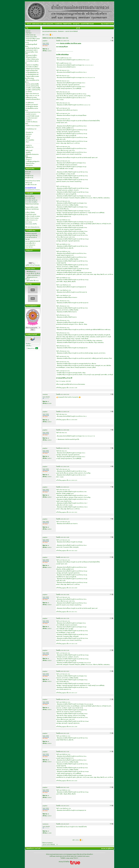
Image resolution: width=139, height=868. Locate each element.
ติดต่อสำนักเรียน (30, 163)
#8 (111, 519)
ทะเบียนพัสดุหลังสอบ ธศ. (32, 74)
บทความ (28, 136)
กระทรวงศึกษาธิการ (30, 243)
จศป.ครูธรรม (29, 165)
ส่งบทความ (29, 145)
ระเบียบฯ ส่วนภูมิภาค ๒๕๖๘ (33, 216)
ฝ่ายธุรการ (29, 160)
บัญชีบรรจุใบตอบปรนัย (32, 71)
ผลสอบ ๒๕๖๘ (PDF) (31, 37)
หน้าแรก (28, 31)
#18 (111, 787)
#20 (111, 824)
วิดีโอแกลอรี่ (29, 151)
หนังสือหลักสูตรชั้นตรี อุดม (33, 48)
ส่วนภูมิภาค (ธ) (29, 178)
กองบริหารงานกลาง (31, 114)
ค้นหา (28, 142)
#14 (111, 671)
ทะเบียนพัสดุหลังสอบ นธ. (32, 73)
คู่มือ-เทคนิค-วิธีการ (32, 281)
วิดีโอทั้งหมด (30, 272)
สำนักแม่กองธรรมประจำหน (33, 112)
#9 (111, 537)
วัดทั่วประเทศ (29, 183)
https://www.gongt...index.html (64, 381)
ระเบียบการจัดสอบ (30, 212)
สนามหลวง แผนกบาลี (31, 234)
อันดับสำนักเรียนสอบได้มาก (33, 99)
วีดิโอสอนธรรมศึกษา (31, 57)
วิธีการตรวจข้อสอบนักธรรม (32, 227)
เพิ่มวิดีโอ (28, 152)
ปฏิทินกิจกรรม (30, 147)
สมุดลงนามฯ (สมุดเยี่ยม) (32, 65)
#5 (111, 448)
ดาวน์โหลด (29, 92)
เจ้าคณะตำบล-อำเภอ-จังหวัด (33, 181)
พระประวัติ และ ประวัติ (32, 273)
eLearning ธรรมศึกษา (32, 55)
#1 (111, 40)
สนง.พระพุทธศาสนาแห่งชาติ (33, 241)
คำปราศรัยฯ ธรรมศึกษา (32, 67)
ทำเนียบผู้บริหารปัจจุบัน (32, 106)
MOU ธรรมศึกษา (30, 196)
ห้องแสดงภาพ (30, 132)
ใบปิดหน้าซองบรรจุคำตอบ (33, 69)
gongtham (45, 41)
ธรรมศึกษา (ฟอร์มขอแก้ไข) (33, 90)
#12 (111, 618)
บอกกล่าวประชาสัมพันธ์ (71, 31)
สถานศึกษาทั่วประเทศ (31, 185)
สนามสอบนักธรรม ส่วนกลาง (33, 190)
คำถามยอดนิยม (30, 140)
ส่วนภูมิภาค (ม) (29, 176)
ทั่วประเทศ (28, 172)
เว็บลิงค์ (28, 138)
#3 (111, 411)
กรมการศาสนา (29, 247)
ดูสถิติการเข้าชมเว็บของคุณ (33, 265)
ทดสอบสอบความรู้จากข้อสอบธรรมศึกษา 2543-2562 (32, 52)
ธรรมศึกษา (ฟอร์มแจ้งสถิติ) (33, 88)
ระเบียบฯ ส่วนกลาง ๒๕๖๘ (32, 218)
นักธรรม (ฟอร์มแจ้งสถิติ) (32, 84)
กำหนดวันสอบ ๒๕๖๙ (31, 214)
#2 (111, 394)
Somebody (45, 394)
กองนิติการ (29, 120)
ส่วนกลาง (28, 174)
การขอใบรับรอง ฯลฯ (31, 129)
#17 (111, 751)
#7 (111, 487)
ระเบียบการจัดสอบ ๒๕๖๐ (32, 59)
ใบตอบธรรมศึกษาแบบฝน (32, 207)
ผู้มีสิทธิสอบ (29, 158)
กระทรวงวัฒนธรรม (30, 245)
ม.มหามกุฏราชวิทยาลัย (31, 236)
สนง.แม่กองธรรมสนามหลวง (50, 31)
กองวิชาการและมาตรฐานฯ (33, 126)
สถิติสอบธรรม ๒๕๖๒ (31, 97)
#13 (111, 650)
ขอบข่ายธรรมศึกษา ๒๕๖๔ (33, 39)
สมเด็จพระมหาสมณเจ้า (32, 105)
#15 (111, 699)
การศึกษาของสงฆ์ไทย (32, 275)
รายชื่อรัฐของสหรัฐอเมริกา (33, 161)
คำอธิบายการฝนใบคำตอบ (32, 209)
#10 (111, 557)
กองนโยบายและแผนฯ (32, 118)
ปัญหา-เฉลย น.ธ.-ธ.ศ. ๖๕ (33, 95)
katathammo (46, 824)
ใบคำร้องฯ (29, 33)
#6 (111, 466)
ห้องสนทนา (29, 134)
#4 (111, 430)
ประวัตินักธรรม (30, 103)
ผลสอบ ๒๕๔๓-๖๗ (31, 35)
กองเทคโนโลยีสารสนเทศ (32, 116)
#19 (111, 805)
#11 (111, 594)
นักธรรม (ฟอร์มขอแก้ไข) (32, 86)
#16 (111, 733)
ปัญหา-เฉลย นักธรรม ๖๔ (32, 94)
